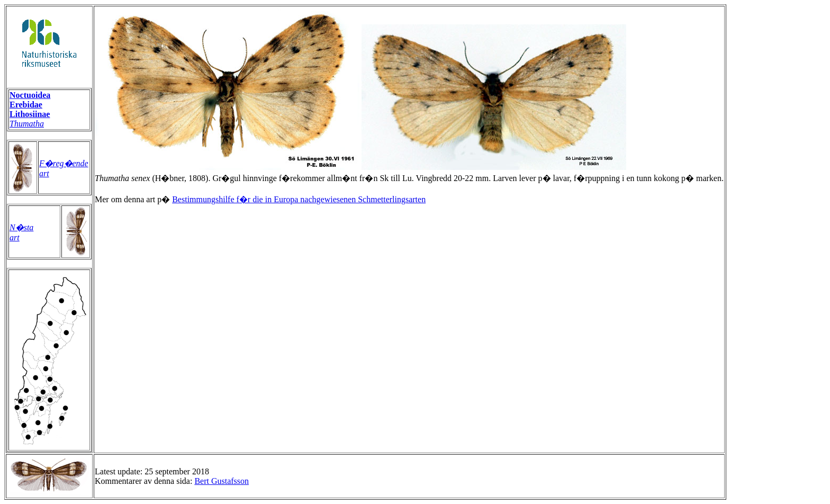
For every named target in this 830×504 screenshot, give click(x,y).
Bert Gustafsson (222, 481)
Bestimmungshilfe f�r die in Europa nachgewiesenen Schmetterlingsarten (299, 199)
